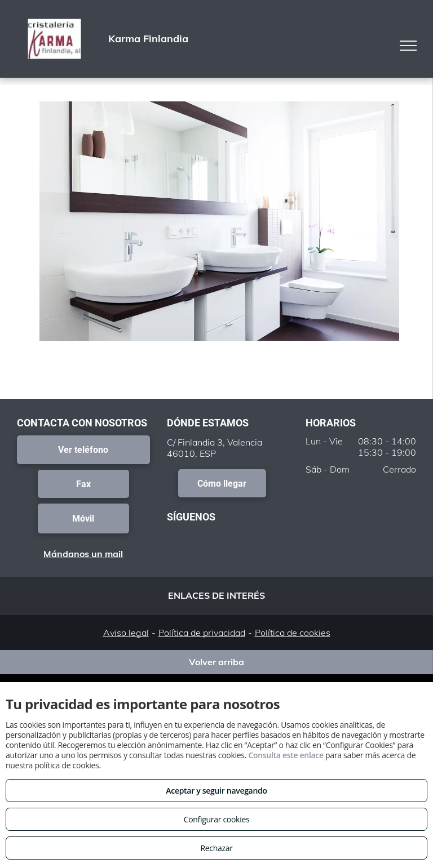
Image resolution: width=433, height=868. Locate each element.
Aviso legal (126, 633)
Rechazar (216, 848)
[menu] (408, 46)
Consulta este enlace (286, 755)
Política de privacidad (202, 633)
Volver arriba (216, 662)
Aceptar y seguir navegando (216, 791)
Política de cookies (293, 633)
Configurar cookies (217, 819)
